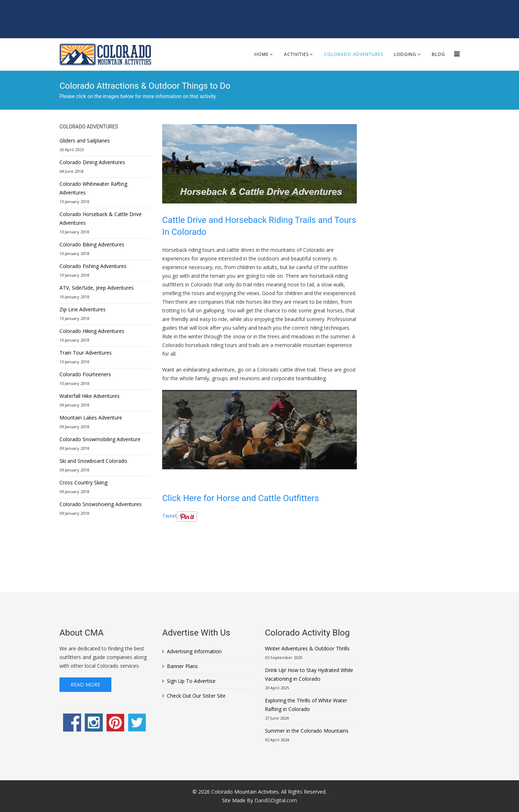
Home (261, 54)
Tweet (170, 516)
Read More (85, 684)
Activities (296, 54)
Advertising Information (194, 651)
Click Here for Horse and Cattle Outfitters (241, 498)
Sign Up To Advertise (191, 681)
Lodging (405, 54)
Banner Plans (182, 666)
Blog (438, 54)
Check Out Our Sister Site (196, 696)
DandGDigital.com (276, 800)
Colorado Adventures (354, 54)
